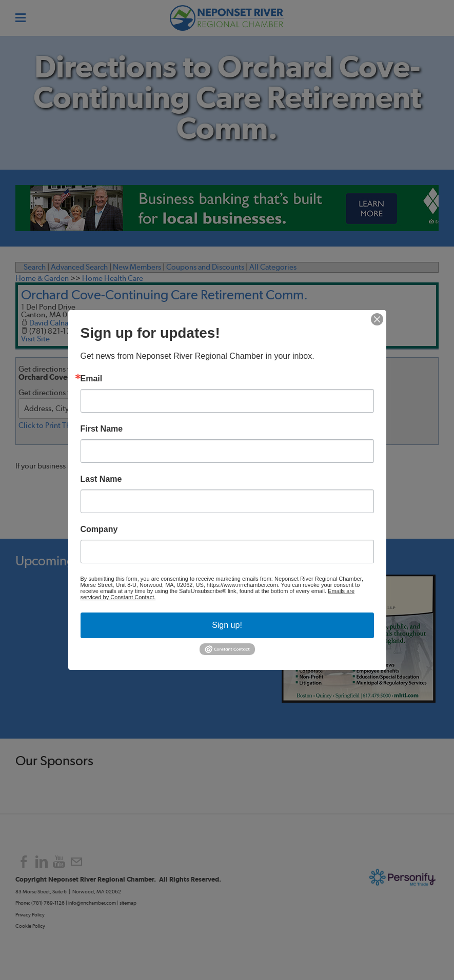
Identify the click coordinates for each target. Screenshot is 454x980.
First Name (102, 429)
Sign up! (227, 625)
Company (99, 529)
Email (92, 379)
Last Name (101, 479)
